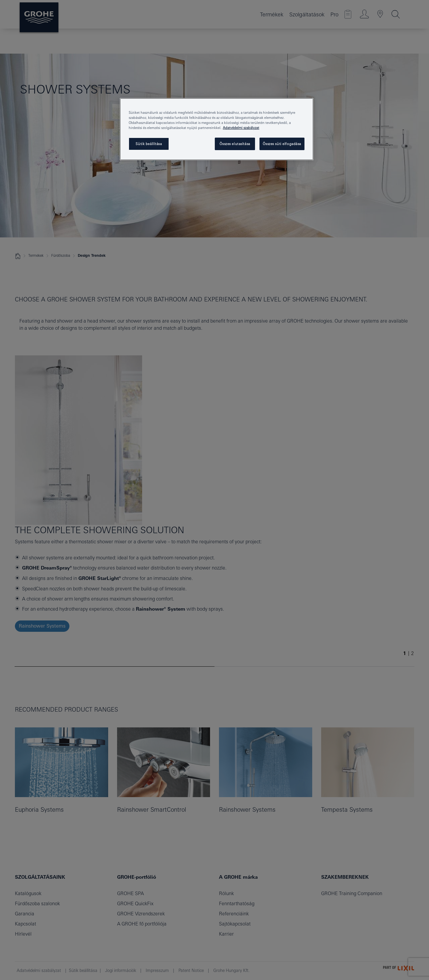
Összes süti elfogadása (282, 144)
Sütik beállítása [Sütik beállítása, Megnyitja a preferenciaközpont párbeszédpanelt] (149, 144)
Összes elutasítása (235, 144)
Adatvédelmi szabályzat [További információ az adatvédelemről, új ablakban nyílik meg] (241, 128)
